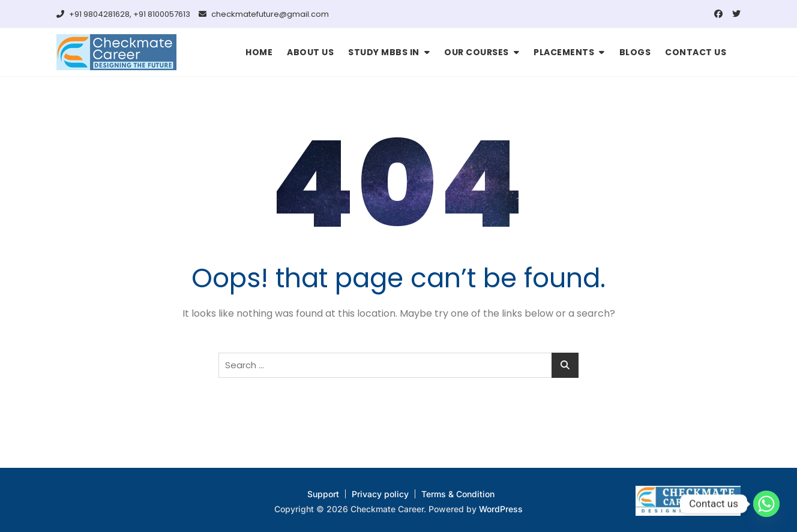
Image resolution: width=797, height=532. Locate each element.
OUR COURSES (477, 52)
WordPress (501, 509)
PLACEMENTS (564, 52)
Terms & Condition (458, 494)
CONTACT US (696, 52)
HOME (259, 52)
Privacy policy (380, 494)
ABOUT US (310, 52)
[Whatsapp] (766, 504)
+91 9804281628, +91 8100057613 (123, 14)
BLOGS (635, 52)
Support (323, 494)
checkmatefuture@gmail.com (264, 14)
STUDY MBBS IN (384, 52)
